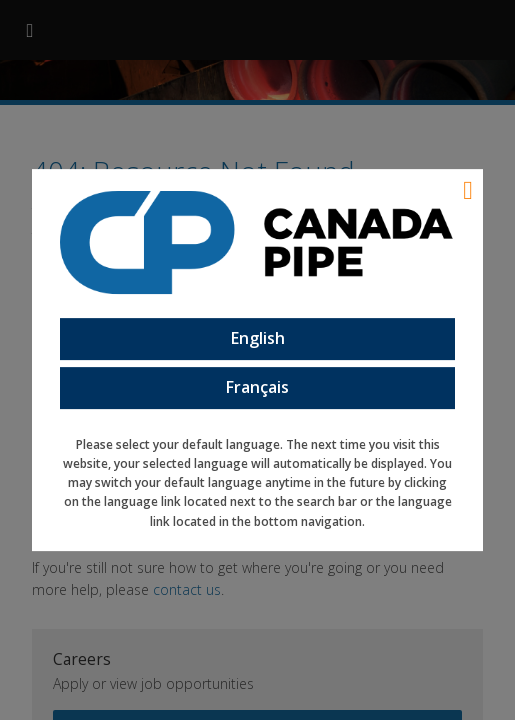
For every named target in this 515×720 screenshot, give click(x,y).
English (258, 339)
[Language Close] (468, 190)
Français (257, 387)
